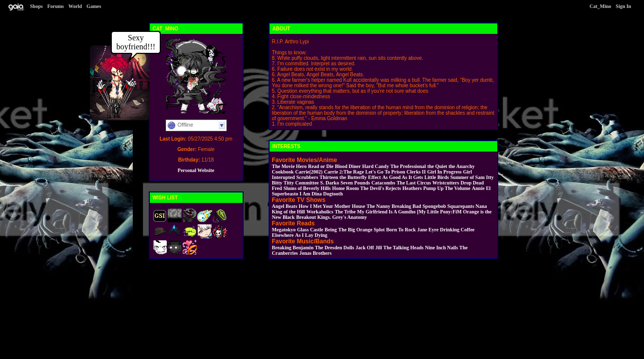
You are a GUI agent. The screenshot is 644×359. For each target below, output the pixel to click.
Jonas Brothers (316, 253)
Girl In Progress (445, 172)
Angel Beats (285, 206)
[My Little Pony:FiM (439, 212)
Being (330, 230)
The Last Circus (414, 183)
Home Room (345, 188)
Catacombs (383, 183)
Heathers (412, 188)
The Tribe (345, 212)
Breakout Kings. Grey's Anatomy (331, 217)
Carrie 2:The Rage (344, 172)
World (75, 6)
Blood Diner (348, 166)
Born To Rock (401, 230)
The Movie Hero (290, 166)
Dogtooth (333, 194)
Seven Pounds (355, 183)
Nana (482, 206)
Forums (56, 6)
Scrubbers (307, 177)
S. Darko (329, 183)
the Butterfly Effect (360, 177)
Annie (478, 188)
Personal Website (196, 170)
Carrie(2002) (309, 172)
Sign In (623, 6)
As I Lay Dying (311, 235)
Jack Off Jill (369, 248)
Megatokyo (284, 230)
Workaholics (320, 212)
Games (94, 6)
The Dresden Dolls (335, 248)
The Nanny (378, 206)
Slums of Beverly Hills (307, 188)
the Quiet (437, 166)
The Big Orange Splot (362, 230)
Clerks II (416, 172)
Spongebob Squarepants (448, 206)
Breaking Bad (407, 206)
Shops (36, 6)
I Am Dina (311, 194)
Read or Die (321, 166)
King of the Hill (289, 212)
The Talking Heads (404, 248)
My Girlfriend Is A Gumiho (386, 212)
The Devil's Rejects (381, 188)
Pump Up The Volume (447, 188)
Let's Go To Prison (385, 172)
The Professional (408, 166)
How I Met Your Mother (324, 206)
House (359, 206)
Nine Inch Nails (441, 248)
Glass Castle (310, 230)
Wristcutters (446, 183)
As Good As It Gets (403, 177)
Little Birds (437, 177)
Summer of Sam (468, 177)
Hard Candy (376, 166)
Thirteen (329, 177)
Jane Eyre (428, 230)
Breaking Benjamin (293, 248)
